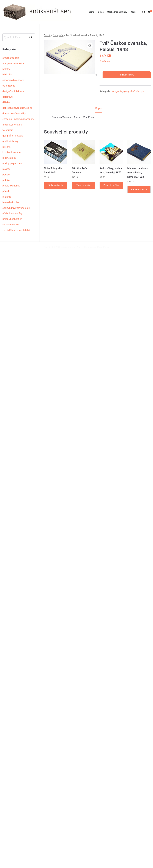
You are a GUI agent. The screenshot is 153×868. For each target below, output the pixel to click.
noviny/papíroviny (12, 163)
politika (6, 180)
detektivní (8, 97)
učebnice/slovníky (12, 213)
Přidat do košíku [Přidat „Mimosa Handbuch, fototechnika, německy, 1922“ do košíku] (139, 189)
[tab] (98, 110)
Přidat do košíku (126, 75)
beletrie (6, 69)
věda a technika (11, 225)
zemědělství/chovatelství (16, 230)
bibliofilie (7, 75)
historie (6, 147)
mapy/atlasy (9, 158)
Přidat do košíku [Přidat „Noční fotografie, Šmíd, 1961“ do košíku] (56, 185)
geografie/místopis (134, 91)
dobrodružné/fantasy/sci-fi (17, 108)
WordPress (104, 247)
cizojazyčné (9, 86)
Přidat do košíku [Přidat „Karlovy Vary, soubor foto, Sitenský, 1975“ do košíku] (111, 185)
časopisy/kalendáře (13, 80)
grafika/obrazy (10, 141)
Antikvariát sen (68, 247)
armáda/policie (11, 58)
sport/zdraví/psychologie (16, 208)
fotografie (58, 35)
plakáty (6, 169)
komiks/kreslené (11, 152)
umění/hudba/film (12, 219)
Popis (98, 108)
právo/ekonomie (11, 186)
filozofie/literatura (12, 125)
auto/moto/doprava (13, 63)
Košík (133, 12)
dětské (6, 102)
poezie (6, 175)
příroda (6, 191)
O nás (101, 12)
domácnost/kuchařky (14, 113)
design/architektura (13, 91)
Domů (91, 12)
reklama (7, 197)
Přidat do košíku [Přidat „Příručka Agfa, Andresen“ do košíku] (83, 185)
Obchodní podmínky (117, 12)
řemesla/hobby (11, 202)
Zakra (91, 247)
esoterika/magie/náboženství (18, 119)
